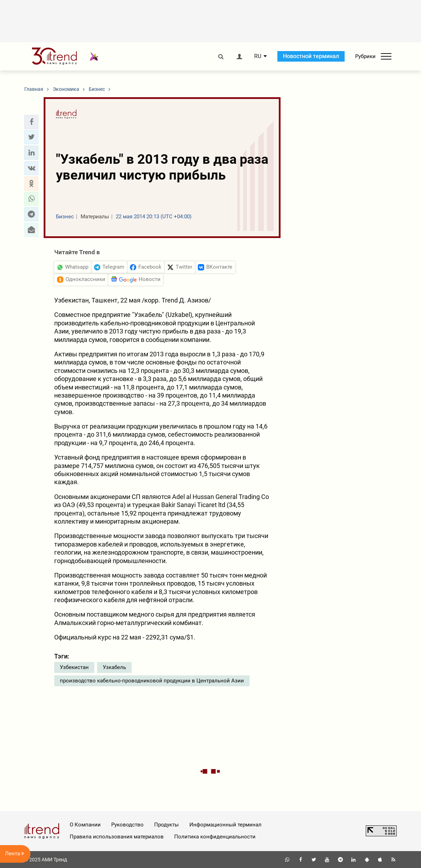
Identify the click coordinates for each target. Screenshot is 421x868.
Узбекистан (74, 667)
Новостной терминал (311, 56)
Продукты (166, 825)
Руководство (127, 825)
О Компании (85, 825)
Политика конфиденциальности (215, 837)
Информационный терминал (225, 825)
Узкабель (114, 667)
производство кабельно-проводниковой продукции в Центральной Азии (152, 681)
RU (258, 56)
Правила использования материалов (117, 837)
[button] (31, 122)
